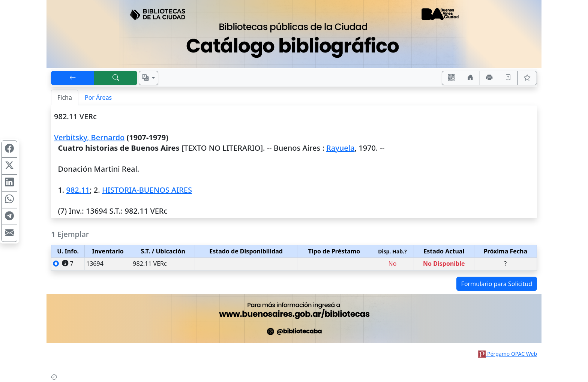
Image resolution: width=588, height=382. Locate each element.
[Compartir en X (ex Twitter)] (9, 166)
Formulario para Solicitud (497, 284)
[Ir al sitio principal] (294, 34)
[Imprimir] (489, 78)
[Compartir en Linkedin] (9, 183)
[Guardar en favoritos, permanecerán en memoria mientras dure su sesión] (508, 78)
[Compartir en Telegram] (9, 216)
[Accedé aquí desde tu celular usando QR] (451, 78)
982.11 (78, 190)
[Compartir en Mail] (9, 233)
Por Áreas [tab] (98, 97)
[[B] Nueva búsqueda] (116, 78)
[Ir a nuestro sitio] (471, 78)
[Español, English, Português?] (148, 78)
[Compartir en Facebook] (9, 149)
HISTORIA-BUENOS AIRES (147, 190)
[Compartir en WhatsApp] (9, 199)
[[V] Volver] (73, 78)
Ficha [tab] (65, 97)
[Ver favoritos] (527, 78)
